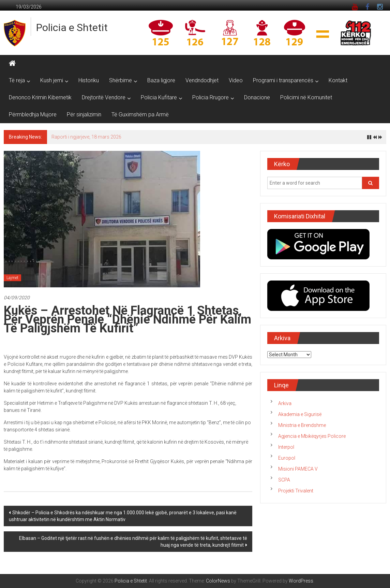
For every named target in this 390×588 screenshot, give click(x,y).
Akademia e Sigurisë (300, 414)
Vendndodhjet (202, 80)
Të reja (17, 80)
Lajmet (12, 278)
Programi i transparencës (283, 80)
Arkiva (285, 403)
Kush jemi (52, 80)
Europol (287, 458)
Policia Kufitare (159, 97)
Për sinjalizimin (84, 114)
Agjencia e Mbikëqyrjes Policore (312, 436)
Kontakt (338, 80)
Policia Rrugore (211, 97)
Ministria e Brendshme (302, 425)
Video (236, 80)
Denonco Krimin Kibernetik (40, 97)
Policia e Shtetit (72, 27)
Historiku (89, 80)
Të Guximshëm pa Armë (140, 114)
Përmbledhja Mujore (33, 114)
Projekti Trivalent (296, 491)
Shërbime (121, 80)
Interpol (286, 447)
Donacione (257, 97)
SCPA (284, 480)
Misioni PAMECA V (298, 469)
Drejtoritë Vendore (104, 97)
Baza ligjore (161, 80)
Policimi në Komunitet (306, 97)
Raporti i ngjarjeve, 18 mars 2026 (86, 137)
